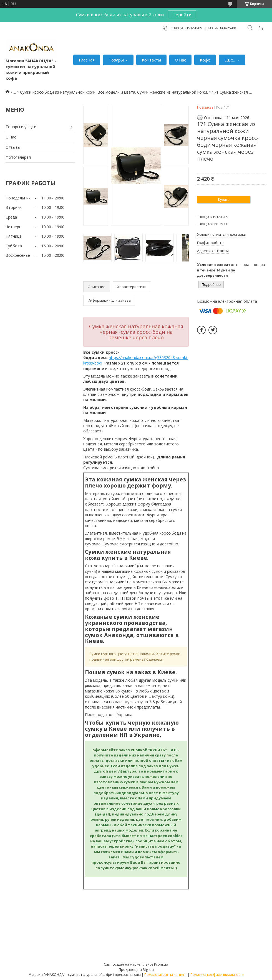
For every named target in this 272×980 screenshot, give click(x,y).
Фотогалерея (18, 157)
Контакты (151, 60)
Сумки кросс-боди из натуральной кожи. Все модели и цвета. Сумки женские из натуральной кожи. (114, 92)
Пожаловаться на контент (166, 975)
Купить (224, 200)
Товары (116, 60)
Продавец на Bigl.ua (136, 969)
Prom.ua (161, 964)
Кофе (205, 60)
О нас (180, 60)
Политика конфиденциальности (217, 975)
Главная (87, 60)
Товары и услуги (21, 127)
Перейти (182, 15)
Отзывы (13, 147)
